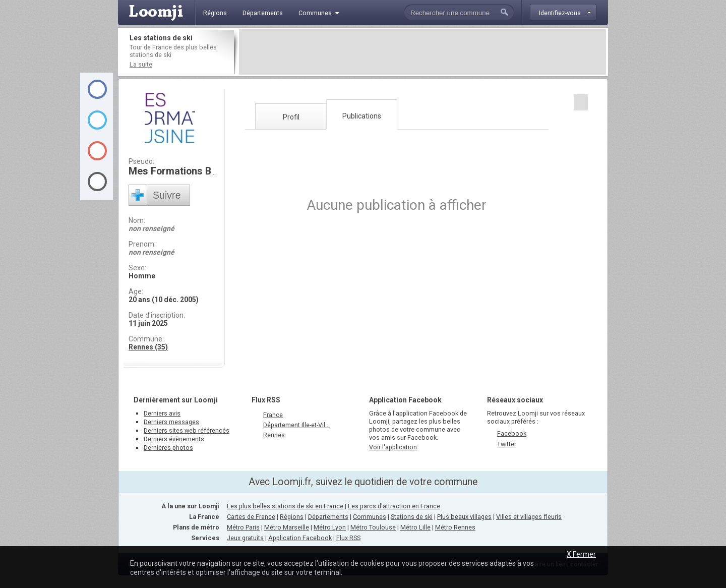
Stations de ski (412, 517)
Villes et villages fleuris (529, 517)
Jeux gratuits (245, 538)
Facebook (512, 433)
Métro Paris (243, 527)
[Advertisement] (422, 52)
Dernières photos (168, 448)
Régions (292, 517)
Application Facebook (300, 538)
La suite (141, 64)
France (273, 415)
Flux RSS (266, 400)
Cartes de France (251, 517)
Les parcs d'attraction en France (394, 506)
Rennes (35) (148, 347)
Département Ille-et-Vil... (296, 425)
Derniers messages (171, 422)
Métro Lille (415, 527)
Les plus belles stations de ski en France (285, 506)
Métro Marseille (287, 527)
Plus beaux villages (464, 517)
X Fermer (581, 554)
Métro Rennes (455, 527)
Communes (370, 517)
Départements (328, 517)
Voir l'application (393, 447)
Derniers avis (162, 413)
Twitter (507, 444)
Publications (362, 116)
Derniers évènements (174, 439)
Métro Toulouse (373, 527)
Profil (291, 117)
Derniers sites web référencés (187, 430)
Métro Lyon (330, 527)
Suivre (167, 195)
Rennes (274, 435)
